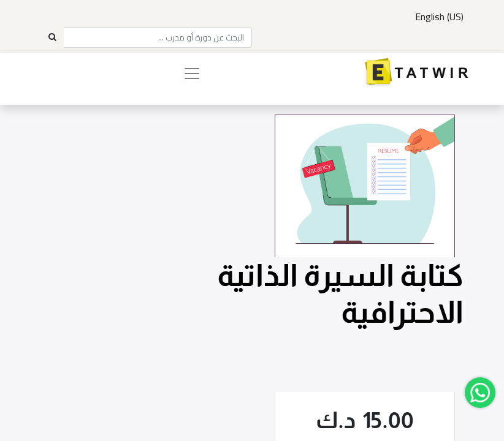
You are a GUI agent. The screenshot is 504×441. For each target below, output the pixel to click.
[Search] (52, 37)
